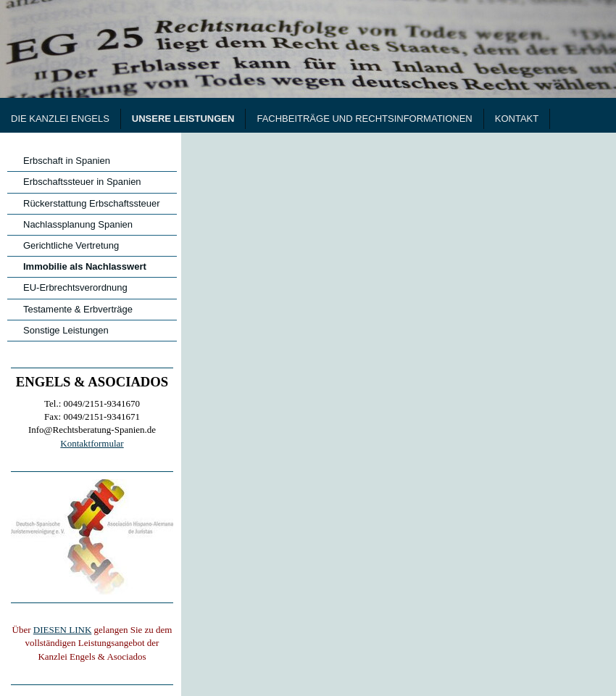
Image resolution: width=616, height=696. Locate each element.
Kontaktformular (92, 443)
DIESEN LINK (63, 630)
